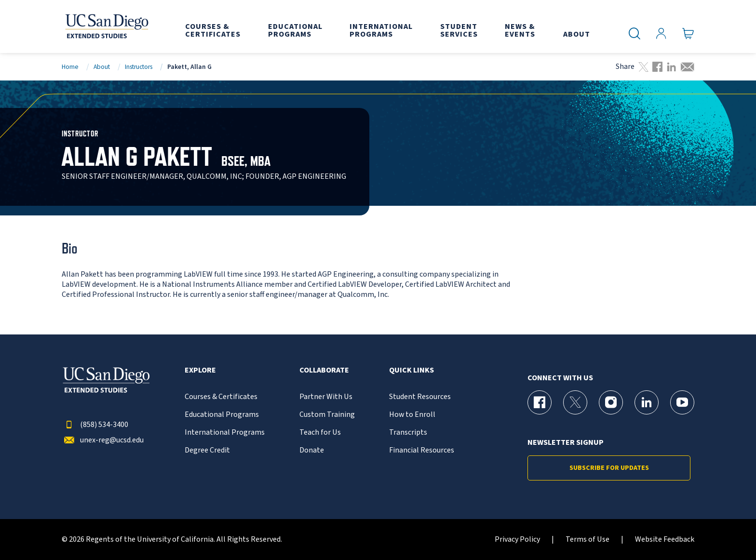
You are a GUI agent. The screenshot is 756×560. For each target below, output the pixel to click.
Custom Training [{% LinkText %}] (327, 415)
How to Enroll (412, 415)
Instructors (139, 67)
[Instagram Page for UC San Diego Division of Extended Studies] (611, 402)
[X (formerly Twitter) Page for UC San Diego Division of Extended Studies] (575, 402)
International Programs (225, 433)
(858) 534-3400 (95, 425)
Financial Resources (422, 450)
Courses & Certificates (221, 397)
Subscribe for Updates (609, 468)
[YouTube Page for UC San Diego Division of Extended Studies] (682, 402)
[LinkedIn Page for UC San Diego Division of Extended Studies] (647, 402)
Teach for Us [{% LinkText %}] (320, 433)
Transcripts (408, 433)
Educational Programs (222, 415)
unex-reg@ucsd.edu (103, 440)
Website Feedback (665, 540)
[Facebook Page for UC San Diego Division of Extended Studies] (540, 402)
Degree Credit (207, 450)
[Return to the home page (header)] (106, 27)
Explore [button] (200, 370)
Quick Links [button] (412, 370)
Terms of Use (587, 540)
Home (70, 67)
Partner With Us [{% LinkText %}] (326, 397)
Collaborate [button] (324, 370)
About (102, 67)
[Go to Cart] (688, 34)
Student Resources (420, 397)
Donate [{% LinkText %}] (312, 450)
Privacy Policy (517, 540)
